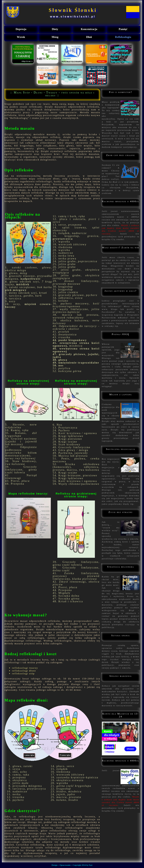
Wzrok (21, 37)
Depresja (21, 29)
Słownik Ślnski (73, 10)
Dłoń (89, 37)
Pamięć (123, 29)
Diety (55, 29)
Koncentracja (89, 29)
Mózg (55, 37)
